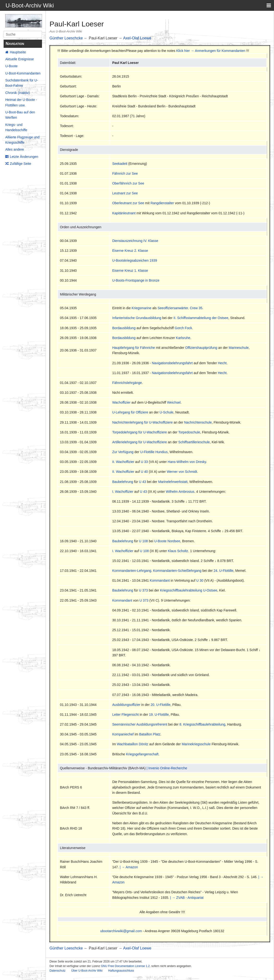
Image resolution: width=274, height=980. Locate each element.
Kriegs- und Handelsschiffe (16, 127)
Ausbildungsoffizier (126, 705)
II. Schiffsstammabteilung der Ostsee (201, 318)
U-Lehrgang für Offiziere (130, 412)
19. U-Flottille (159, 715)
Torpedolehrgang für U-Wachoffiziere (140, 432)
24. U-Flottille (223, 571)
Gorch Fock (183, 328)
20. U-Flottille (161, 705)
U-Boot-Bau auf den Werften (20, 115)
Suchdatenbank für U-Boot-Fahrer (22, 83)
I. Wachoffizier (123, 492)
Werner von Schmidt (182, 472)
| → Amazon (129, 867)
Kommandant (160, 580)
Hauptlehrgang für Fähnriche (134, 348)
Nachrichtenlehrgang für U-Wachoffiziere (143, 422)
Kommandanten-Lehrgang (132, 571)
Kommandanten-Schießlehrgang (177, 571)
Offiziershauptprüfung (201, 348)
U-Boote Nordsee (167, 541)
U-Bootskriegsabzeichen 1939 (135, 260)
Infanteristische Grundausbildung (137, 318)
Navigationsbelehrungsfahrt (172, 363)
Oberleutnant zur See (128, 203)
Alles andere (15, 149)
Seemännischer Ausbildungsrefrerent (140, 724)
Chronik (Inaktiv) (18, 93)
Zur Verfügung (123, 452)
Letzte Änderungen (24, 157)
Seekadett (120, 164)
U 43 (143, 482)
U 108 (143, 541)
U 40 (144, 472)
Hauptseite (18, 52)
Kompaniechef (123, 734)
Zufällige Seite (21, 164)
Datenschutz (57, 971)
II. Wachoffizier (123, 462)
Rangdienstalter (162, 203)
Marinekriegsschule (196, 744)
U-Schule (167, 412)
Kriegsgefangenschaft (142, 754)
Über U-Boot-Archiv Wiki (87, 971)
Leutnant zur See (125, 193)
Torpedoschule (189, 432)
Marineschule (239, 348)
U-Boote (11, 66)
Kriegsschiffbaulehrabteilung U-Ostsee (189, 590)
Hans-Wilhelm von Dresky (187, 462)
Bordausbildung (124, 328)
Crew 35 (196, 308)
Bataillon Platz (150, 734)
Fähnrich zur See (125, 173)
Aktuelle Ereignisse (20, 59)
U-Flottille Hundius (154, 452)
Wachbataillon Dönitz (133, 744)
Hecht (222, 363)
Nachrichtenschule (198, 422)
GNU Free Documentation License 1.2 (125, 966)
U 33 (144, 462)
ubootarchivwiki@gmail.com (121, 931)
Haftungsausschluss (121, 971)
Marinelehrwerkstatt (173, 482)
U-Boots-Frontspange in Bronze (136, 280)
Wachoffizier (121, 402)
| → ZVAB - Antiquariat (187, 898)
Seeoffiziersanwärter (173, 308)
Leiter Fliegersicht (126, 715)
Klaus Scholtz (178, 551)
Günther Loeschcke (66, 38)
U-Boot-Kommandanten (23, 73)
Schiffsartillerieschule (194, 442)
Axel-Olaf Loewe (137, 38)
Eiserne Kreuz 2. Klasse (130, 251)
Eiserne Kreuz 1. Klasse (130, 271)
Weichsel (174, 402)
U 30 (200, 580)
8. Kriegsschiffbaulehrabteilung (202, 724)
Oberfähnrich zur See (128, 183)
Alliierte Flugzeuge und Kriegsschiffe (22, 140)
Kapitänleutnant (124, 213)
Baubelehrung (123, 482)
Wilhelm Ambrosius (180, 492)
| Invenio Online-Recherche (167, 768)
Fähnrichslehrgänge (127, 383)
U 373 (143, 590)
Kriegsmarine (142, 308)
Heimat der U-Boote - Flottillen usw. (21, 102)
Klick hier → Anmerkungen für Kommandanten (211, 51)
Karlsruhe (183, 338)
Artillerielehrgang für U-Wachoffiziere (140, 442)
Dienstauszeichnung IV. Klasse (135, 241)
